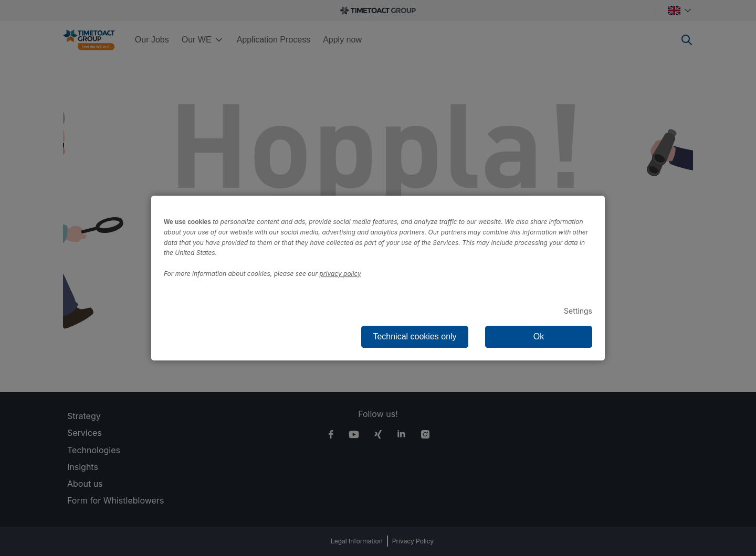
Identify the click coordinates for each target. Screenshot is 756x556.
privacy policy (340, 274)
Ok (539, 336)
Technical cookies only (414, 336)
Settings (578, 311)
